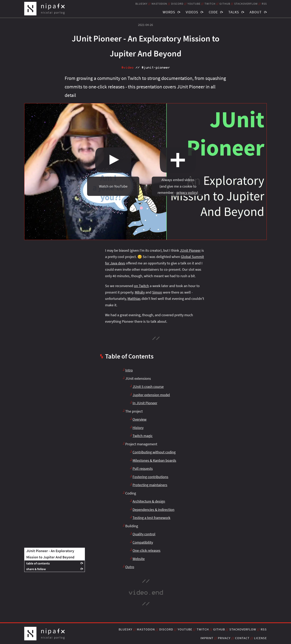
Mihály (140, 292)
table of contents (38, 563)
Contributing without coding (154, 452)
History (138, 428)
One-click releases (147, 550)
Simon (157, 292)
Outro (130, 567)
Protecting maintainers (150, 485)
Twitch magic (143, 436)
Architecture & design (149, 501)
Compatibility (143, 542)
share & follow (36, 569)
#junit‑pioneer (156, 68)
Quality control (144, 534)
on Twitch (141, 286)
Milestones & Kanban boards (154, 460)
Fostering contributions (150, 477)
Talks (234, 12)
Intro (129, 370)
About (256, 12)
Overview (140, 419)
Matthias (134, 299)
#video (127, 68)
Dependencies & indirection (153, 510)
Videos (192, 12)
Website (139, 559)
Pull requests (143, 468)
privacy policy (187, 193)
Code (213, 12)
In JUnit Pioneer (145, 403)
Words (169, 12)
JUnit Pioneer (190, 250)
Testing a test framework (151, 518)
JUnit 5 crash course (148, 387)
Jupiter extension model (151, 395)
